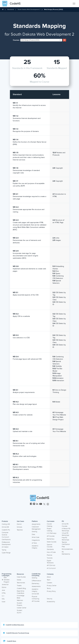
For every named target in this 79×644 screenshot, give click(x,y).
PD (63, 521)
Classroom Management (36, 528)
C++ (3, 596)
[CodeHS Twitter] (44, 504)
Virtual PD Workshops (65, 534)
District (19, 524)
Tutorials (50, 558)
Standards (11, 9)
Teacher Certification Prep (66, 544)
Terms (49, 588)
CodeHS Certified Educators (14, 625)
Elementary (51, 539)
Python (4, 587)
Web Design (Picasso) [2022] (53, 9)
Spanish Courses (50, 546)
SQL (3, 599)
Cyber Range (6, 553)
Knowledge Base (21, 597)
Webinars (20, 600)
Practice (49, 555)
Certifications (6, 540)
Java (3, 590)
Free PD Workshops (65, 539)
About (49, 577)
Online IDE (5, 527)
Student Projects (19, 604)
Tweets (19, 586)
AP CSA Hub (51, 565)
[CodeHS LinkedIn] (37, 504)
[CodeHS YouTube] (41, 504)
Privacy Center (52, 586)
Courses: (16, 40)
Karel (4, 602)
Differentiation (36, 581)
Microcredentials (67, 549)
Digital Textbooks (50, 562)
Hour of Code (51, 552)
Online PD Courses (65, 525)
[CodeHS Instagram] (34, 504)
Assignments (36, 524)
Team (49, 580)
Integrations (36, 540)
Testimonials (21, 583)
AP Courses (51, 536)
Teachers (20, 530)
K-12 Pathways (52, 533)
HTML (4, 593)
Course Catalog (49, 525)
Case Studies (21, 577)
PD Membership (66, 553)
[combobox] (41, 40)
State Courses (52, 542)
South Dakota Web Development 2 (29, 9)
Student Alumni (19, 612)
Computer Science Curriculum (5, 535)
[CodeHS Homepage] (12, 4)
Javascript (5, 585)
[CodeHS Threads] (48, 504)
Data (33, 534)
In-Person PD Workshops (66, 530)
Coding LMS (6, 524)
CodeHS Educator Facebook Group (16, 633)
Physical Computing (35, 598)
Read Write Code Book (21, 592)
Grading (34, 532)
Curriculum (51, 521)
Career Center (22, 608)
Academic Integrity (35, 547)
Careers (49, 583)
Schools (19, 527)
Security (50, 599)
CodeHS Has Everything (36, 575)
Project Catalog (49, 530)
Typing (4, 550)
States (19, 580)
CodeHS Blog (21, 588)
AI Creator (5, 547)
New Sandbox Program (6, 580)
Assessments (36, 586)
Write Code (35, 537)
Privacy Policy (51, 591)
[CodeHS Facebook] (31, 504)
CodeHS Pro (6, 530)
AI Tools (34, 543)
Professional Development (6, 543)
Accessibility (51, 602)
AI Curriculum (51, 568)
